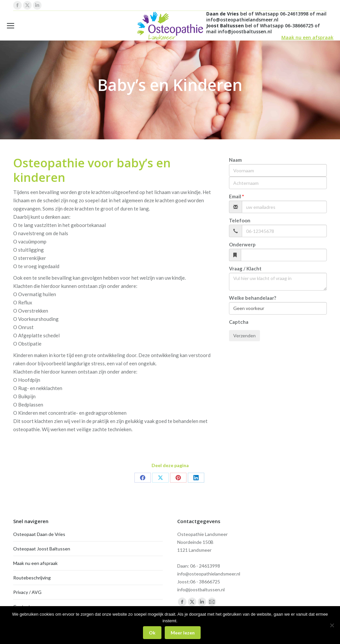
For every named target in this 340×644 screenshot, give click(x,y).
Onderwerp (242, 244)
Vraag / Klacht (245, 268)
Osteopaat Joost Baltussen (42, 549)
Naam (235, 160)
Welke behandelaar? (253, 298)
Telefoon (240, 220)
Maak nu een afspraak (307, 37)
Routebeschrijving (32, 578)
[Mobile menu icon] (11, 26)
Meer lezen (183, 633)
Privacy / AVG (27, 592)
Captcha (239, 322)
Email (235, 196)
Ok (152, 633)
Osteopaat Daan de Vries (39, 534)
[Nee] (332, 625)
